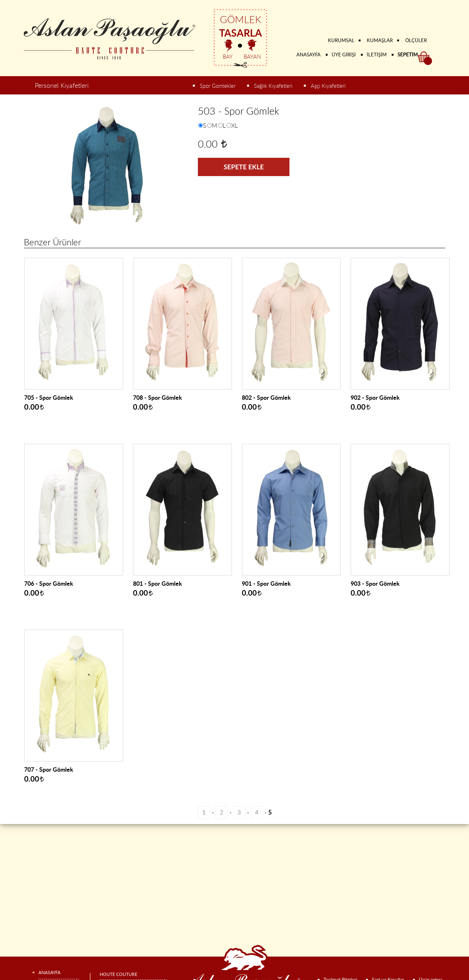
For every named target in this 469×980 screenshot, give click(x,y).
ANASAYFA (309, 55)
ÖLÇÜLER (416, 40)
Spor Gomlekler (218, 86)
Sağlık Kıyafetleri (273, 86)
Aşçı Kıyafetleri (328, 86)
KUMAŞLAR (380, 40)
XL (234, 126)
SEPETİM (408, 55)
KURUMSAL (341, 40)
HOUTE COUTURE (119, 974)
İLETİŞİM (377, 55)
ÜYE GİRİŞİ (344, 55)
